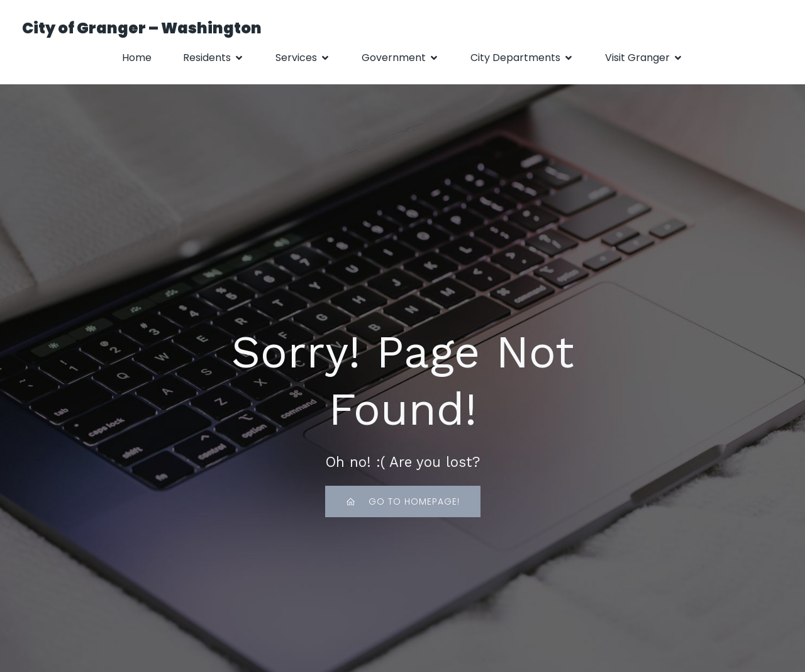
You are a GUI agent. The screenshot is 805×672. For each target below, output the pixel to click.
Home (137, 58)
